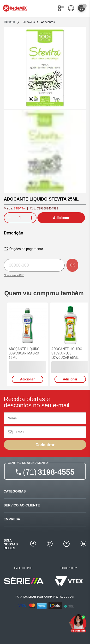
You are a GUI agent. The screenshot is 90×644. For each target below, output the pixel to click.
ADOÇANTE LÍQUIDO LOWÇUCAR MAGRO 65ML (24, 353)
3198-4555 (49, 472)
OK (72, 265)
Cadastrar (45, 445)
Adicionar (61, 218)
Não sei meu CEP (14, 275)
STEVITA (19, 208)
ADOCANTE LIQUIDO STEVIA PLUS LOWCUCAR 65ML (67, 353)
